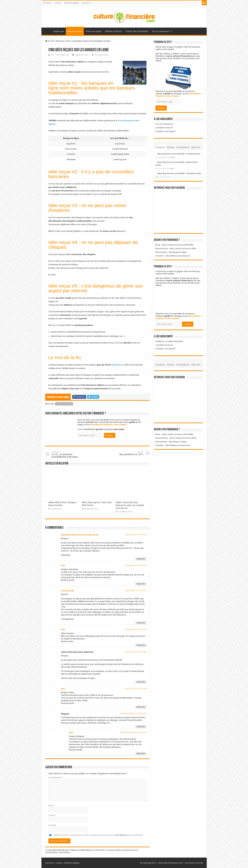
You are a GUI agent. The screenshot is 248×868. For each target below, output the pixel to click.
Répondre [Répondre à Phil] (141, 584)
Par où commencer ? (161, 31)
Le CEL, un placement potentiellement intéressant (68, 455)
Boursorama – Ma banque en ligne (171, 252)
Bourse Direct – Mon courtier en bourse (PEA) (176, 248)
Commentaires (183, 147)
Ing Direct (117, 365)
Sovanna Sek (67, 591)
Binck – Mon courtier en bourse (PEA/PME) (174, 245)
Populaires (160, 147)
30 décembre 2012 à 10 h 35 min (133, 714)
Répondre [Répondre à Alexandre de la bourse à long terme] (141, 559)
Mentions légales (72, 3)
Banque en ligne (64, 404)
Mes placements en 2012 (127, 453)
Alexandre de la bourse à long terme (80, 535)
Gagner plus (59, 31)
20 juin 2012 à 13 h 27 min (136, 689)
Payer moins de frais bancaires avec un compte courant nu (130, 505)
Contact (58, 3)
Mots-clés (196, 147)
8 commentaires (101, 55)
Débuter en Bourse (114, 31)
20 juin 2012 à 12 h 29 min (136, 652)
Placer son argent (94, 31)
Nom (51, 806)
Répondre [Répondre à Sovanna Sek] (141, 623)
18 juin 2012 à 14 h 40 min (136, 565)
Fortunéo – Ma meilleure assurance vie (173, 256)
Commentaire (55, 777)
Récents (171, 147)
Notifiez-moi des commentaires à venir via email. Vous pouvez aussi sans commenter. (96, 835)
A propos (47, 3)
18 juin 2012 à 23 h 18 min (136, 591)
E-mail (52, 815)
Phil (53, 55)
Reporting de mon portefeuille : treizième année (179, 154)
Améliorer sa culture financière (169, 341)
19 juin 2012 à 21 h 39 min (136, 629)
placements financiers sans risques (108, 424)
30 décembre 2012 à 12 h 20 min (133, 732)
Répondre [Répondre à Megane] (141, 727)
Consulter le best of (164, 128)
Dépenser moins (75, 31)
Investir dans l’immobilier (137, 31)
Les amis (86, 3)
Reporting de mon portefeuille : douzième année (179, 173)
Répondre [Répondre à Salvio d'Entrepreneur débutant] (141, 682)
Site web (52, 825)
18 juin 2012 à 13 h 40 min (136, 535)
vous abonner (121, 835)
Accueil (47, 31)
